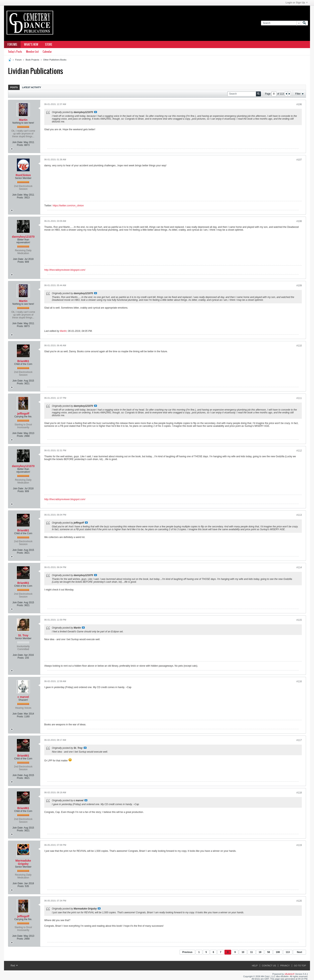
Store (49, 44)
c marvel (23, 697)
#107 (299, 160)
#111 (299, 398)
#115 (299, 620)
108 (278, 952)
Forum (18, 60)
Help (255, 966)
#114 (299, 567)
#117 (299, 740)
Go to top (300, 966)
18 (260, 952)
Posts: (20, 145)
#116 (299, 681)
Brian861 (23, 361)
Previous (187, 952)
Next (299, 952)
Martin (23, 120)
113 (288, 952)
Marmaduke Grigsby (23, 862)
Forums (12, 44)
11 (251, 952)
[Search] (281, 23)
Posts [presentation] (14, 87)
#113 (299, 515)
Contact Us (269, 966)
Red (14, 966)
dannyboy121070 (23, 237)
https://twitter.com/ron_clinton (68, 206)
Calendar (47, 52)
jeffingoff (23, 414)
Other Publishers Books (55, 60)
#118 (299, 793)
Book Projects (32, 60)
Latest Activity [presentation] (32, 87)
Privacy (285, 966)
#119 (299, 845)
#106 (299, 104)
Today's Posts (15, 52)
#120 (299, 901)
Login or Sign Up (297, 3)
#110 (299, 346)
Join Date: (18, 142)
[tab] (14, 87)
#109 (299, 286)
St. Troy (23, 635)
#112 (299, 451)
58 (269, 952)
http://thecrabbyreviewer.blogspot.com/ (65, 270)
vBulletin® (290, 974)
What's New (31, 44)
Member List (32, 52)
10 (243, 952)
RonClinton (23, 175)
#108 (299, 221)
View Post (96, 112)
